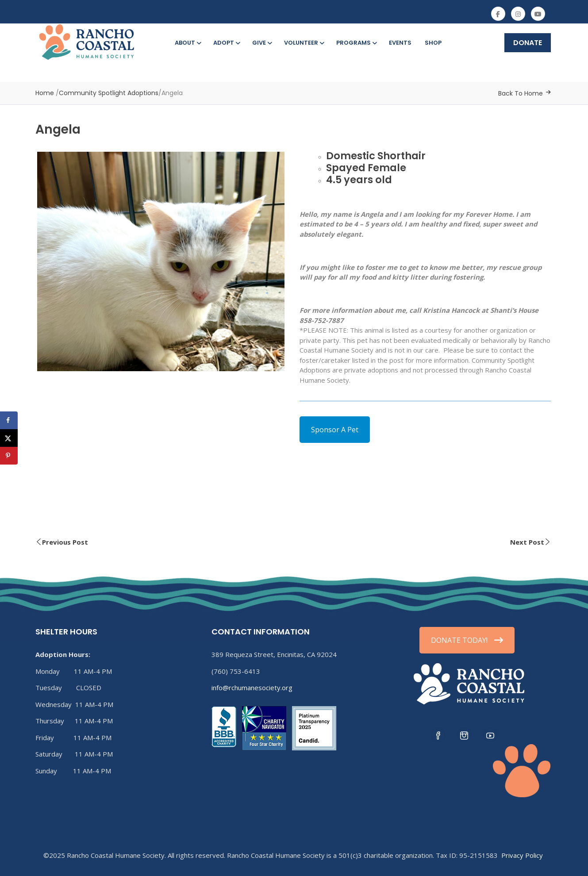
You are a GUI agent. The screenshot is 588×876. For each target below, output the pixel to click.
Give (261, 43)
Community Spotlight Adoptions (109, 93)
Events (400, 43)
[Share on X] (9, 438)
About (187, 43)
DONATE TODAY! (467, 640)
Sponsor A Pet (335, 430)
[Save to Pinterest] (9, 456)
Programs (356, 43)
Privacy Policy (522, 855)
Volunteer (304, 43)
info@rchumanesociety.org (252, 688)
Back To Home (521, 93)
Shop (433, 43)
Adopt (226, 43)
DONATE (528, 43)
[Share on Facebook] (9, 420)
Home (45, 93)
